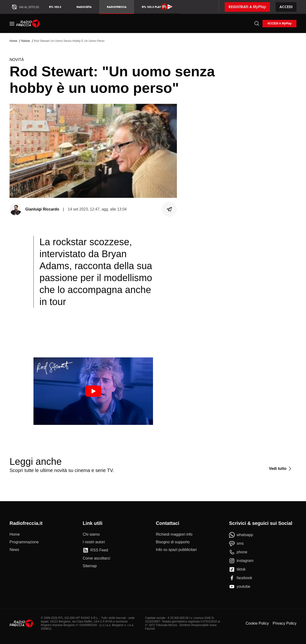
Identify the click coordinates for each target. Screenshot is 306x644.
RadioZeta (84, 7)
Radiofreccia (117, 7)
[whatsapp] (241, 535)
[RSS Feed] (95, 550)
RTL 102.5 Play (157, 7)
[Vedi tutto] (281, 469)
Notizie (25, 41)
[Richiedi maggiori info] (174, 534)
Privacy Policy (284, 623)
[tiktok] (237, 569)
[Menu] (12, 23)
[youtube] (240, 587)
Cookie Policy (257, 623)
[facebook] (241, 578)
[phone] (238, 552)
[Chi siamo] (91, 534)
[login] (279, 24)
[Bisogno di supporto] (173, 542)
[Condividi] (169, 209)
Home (13, 41)
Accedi (286, 7)
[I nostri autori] (94, 542)
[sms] (236, 544)
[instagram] (241, 561)
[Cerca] (257, 23)
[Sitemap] (90, 566)
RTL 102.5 (55, 7)
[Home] (28, 23)
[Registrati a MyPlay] (247, 7)
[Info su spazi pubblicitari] (176, 550)
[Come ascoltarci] (96, 558)
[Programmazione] (24, 542)
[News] (14, 550)
